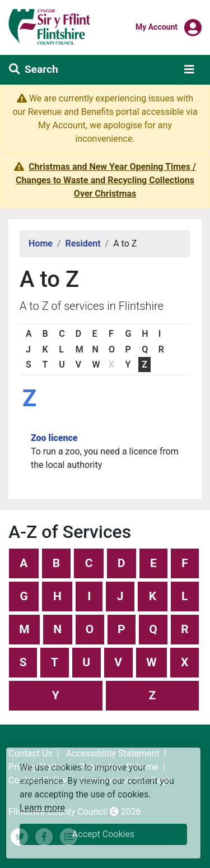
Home (41, 243)
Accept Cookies (103, 834)
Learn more (42, 807)
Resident (83, 243)
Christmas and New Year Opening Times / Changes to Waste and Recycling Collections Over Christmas (106, 180)
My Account (157, 26)
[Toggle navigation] (189, 69)
